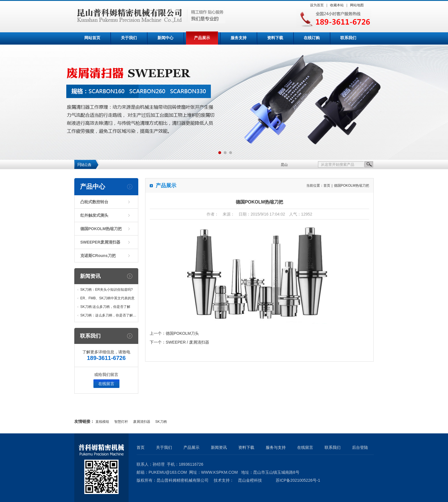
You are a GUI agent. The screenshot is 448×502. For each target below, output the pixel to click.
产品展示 (202, 38)
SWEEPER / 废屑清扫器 (187, 342)
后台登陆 (360, 447)
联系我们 (348, 38)
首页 (327, 186)
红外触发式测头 (94, 215)
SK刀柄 (161, 422)
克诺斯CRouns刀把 (98, 256)
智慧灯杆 (121, 422)
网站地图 (357, 5)
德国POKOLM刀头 (182, 333)
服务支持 (239, 38)
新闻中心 (165, 38)
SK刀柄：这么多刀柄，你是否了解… (108, 315)
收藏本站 (337, 5)
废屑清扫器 (142, 422)
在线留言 (106, 384)
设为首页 (317, 5)
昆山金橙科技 (250, 480)
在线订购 (312, 38)
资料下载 (275, 38)
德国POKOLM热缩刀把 (101, 229)
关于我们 (129, 38)
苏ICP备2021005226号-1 (298, 480)
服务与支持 (276, 447)
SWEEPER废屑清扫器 (100, 242)
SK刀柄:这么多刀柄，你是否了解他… (105, 308)
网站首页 (92, 38)
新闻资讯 (90, 276)
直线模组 (102, 422)
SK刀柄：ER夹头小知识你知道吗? (106, 290)
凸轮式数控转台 (94, 202)
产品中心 (93, 187)
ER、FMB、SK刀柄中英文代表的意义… (107, 299)
